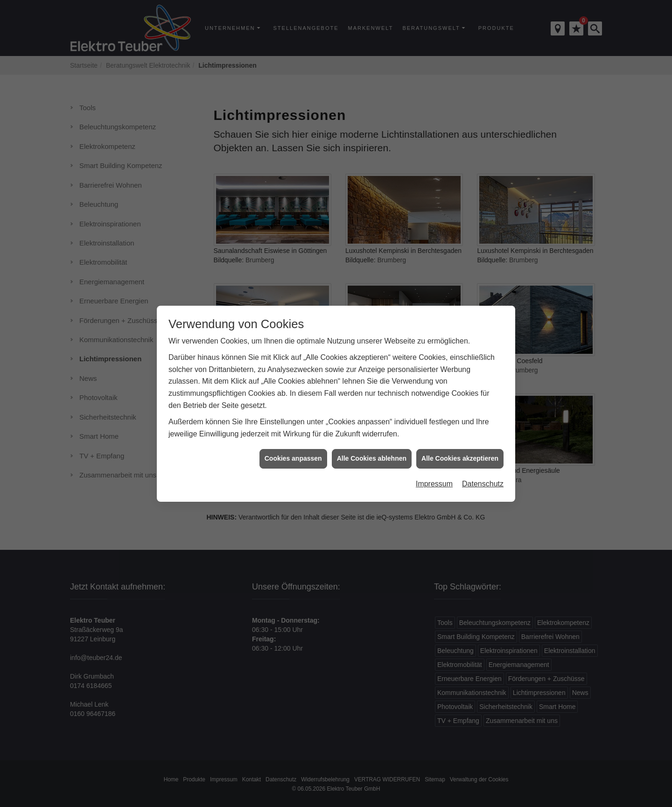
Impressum (434, 478)
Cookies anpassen (293, 452)
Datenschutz (483, 478)
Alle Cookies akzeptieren (460, 452)
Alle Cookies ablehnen (372, 452)
